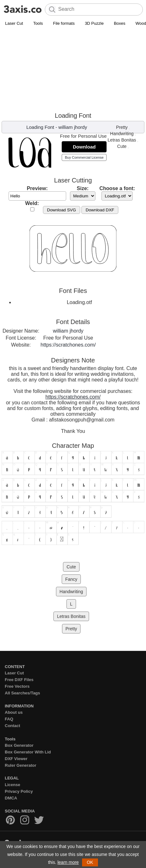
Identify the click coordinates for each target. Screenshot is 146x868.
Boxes (120, 23)
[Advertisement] (73, 70)
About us (14, 712)
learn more (68, 862)
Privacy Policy (19, 791)
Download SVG (62, 210)
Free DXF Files (19, 680)
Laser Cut (14, 23)
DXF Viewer (16, 759)
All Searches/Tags (22, 693)
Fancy (71, 579)
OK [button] (90, 862)
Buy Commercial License (84, 157)
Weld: (32, 203)
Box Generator (19, 745)
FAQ (9, 719)
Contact (12, 726)
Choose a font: (117, 188)
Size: (83, 188)
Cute (122, 146)
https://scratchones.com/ (68, 345)
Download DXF (100, 210)
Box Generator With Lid (28, 752)
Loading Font (40, 127)
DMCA (11, 798)
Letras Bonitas (122, 140)
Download (84, 147)
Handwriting (122, 134)
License (12, 785)
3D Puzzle (94, 23)
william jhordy (73, 127)
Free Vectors (17, 686)
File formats (64, 23)
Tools (38, 23)
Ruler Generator (21, 765)
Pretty (122, 127)
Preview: (37, 188)
